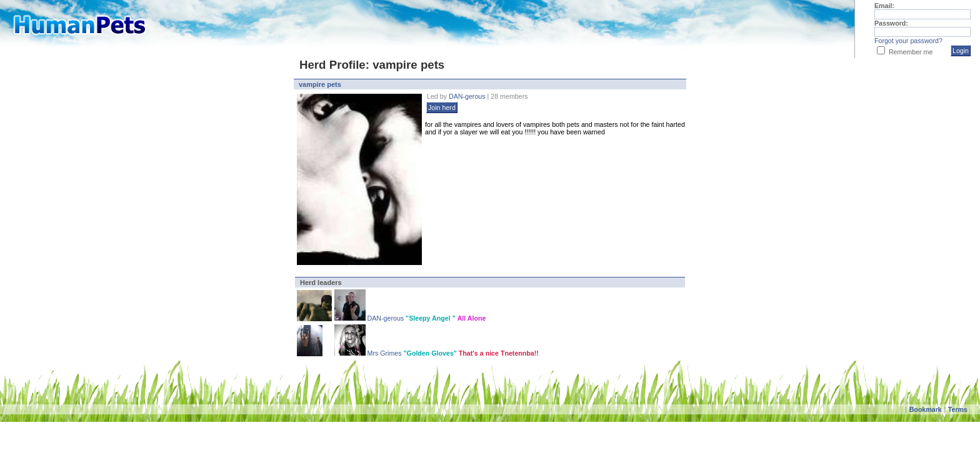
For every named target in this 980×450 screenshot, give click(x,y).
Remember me (911, 52)
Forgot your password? (908, 41)
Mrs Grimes (385, 353)
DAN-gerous (468, 96)
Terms (958, 409)
